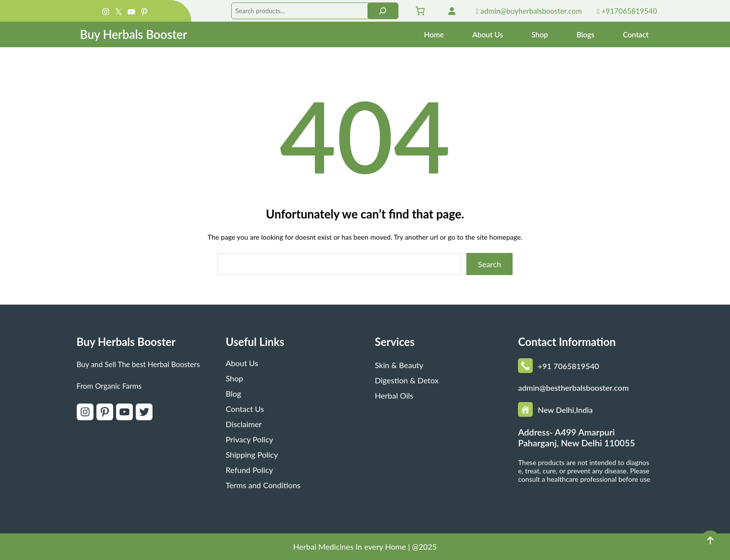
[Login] (452, 11)
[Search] (383, 11)
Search (490, 264)
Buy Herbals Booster (133, 34)
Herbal (306, 546)
